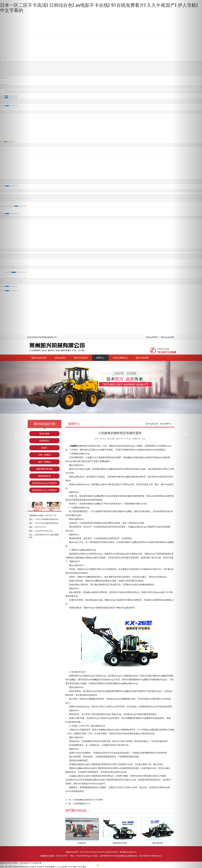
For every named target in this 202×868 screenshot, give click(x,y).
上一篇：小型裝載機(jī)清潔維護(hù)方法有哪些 (84, 800)
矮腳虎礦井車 (44, 476)
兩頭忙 (44, 448)
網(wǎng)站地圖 (167, 337)
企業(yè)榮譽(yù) (120, 358)
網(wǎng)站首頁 (39, 358)
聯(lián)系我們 (152, 337)
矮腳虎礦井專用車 (44, 469)
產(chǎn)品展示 (81, 358)
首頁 (162, 424)
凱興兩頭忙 (44, 441)
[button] (15, 434)
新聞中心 (100, 358)
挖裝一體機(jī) (44, 455)
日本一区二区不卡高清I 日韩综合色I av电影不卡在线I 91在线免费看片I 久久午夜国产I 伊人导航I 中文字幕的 (99, 8)
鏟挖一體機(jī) (44, 462)
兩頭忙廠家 (44, 434)
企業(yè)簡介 (60, 358)
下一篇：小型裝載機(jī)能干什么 (78, 803)
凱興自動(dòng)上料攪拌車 (45, 483)
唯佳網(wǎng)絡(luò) (128, 852)
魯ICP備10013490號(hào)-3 (151, 856)
